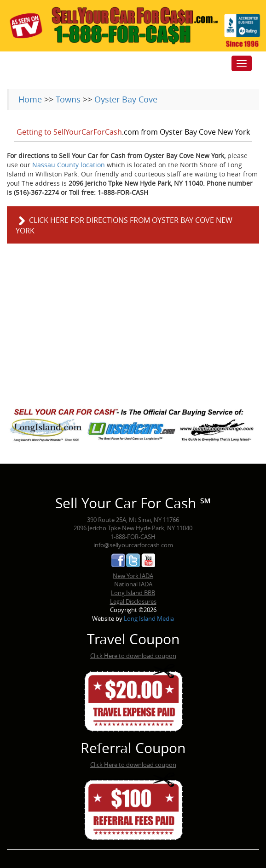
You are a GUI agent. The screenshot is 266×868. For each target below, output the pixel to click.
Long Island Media (149, 618)
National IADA (133, 584)
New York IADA (133, 576)
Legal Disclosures (133, 601)
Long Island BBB (133, 593)
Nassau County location (69, 165)
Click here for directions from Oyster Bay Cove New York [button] (124, 225)
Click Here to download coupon (133, 656)
